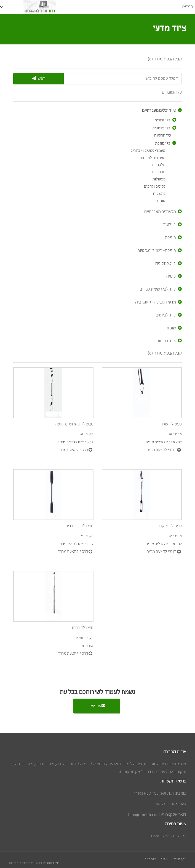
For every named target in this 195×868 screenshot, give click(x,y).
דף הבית (179, 859)
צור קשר (97, 706)
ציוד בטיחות (166, 341)
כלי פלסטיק (161, 128)
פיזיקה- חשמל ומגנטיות (157, 251)
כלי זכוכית (162, 120)
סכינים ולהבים (155, 187)
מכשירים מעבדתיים (160, 212)
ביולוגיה (169, 225)
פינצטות (159, 194)
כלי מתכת (163, 144)
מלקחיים (159, 165)
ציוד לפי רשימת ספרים (158, 289)
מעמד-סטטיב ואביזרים (148, 151)
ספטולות (159, 179)
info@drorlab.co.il (144, 815)
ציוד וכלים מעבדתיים (159, 111)
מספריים (159, 172)
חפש (39, 78)
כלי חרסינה (163, 136)
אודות (165, 859)
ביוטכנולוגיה (165, 264)
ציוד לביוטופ (166, 315)
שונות (161, 201)
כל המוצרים (172, 92)
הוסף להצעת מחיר (75, 450)
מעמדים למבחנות (152, 158)
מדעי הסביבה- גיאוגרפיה (155, 302)
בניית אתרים (52, 863)
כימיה (171, 276)
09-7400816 (165, 804)
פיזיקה (170, 238)
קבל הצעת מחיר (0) (165, 59)
